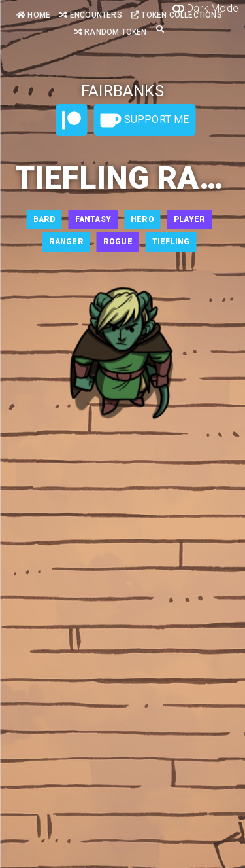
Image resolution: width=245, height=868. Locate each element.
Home (33, 15)
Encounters (90, 15)
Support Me (144, 120)
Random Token (111, 32)
